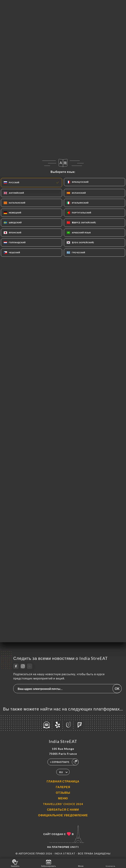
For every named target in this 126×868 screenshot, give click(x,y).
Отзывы (63, 793)
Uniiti (74, 847)
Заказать (15, 863)
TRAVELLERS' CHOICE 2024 (63, 804)
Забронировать (48, 863)
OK (117, 689)
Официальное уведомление (63, 815)
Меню (63, 798)
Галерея (63, 787)
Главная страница (63, 781)
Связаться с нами (63, 810)
